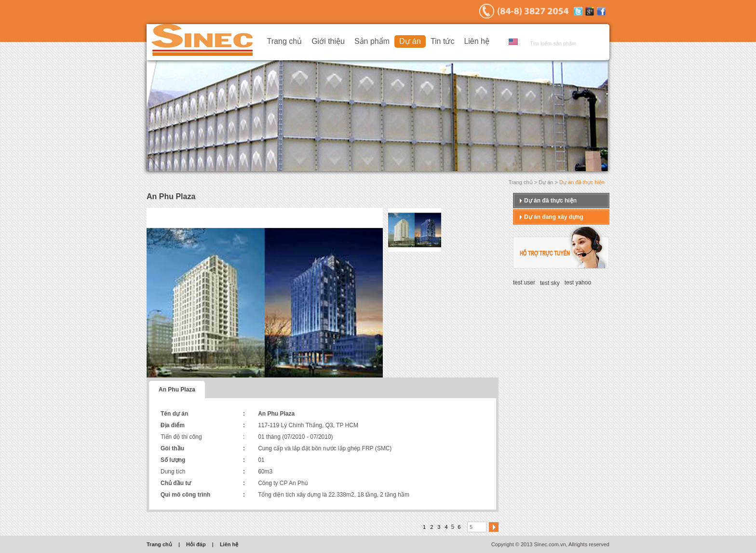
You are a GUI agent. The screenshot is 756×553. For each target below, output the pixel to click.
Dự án (410, 41)
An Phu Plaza (177, 390)
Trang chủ (285, 41)
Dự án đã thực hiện (550, 201)
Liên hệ (477, 41)
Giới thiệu (328, 41)
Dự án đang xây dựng (554, 217)
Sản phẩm (372, 41)
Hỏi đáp (196, 544)
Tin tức (443, 41)
